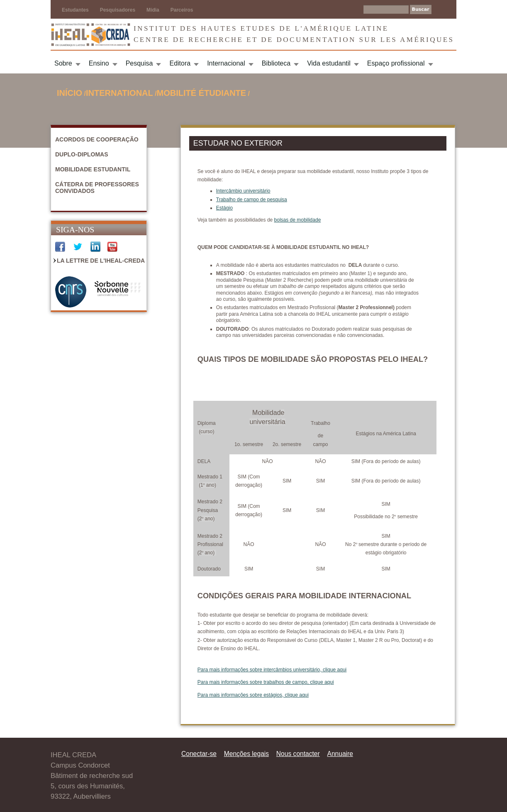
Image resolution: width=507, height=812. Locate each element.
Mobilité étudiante (202, 93)
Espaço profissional (396, 63)
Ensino (99, 63)
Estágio (224, 208)
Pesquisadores (118, 10)
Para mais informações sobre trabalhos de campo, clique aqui (266, 682)
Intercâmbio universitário (243, 191)
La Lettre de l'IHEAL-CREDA (101, 261)
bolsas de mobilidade (298, 220)
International (119, 93)
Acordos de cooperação (97, 139)
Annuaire (340, 754)
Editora (180, 63)
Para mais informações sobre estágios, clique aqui (253, 695)
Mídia (153, 10)
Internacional (226, 63)
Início (69, 93)
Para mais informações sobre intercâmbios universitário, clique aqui (272, 670)
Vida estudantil (329, 63)
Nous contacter (298, 754)
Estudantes (75, 10)
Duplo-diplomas (82, 154)
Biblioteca (276, 63)
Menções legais (246, 754)
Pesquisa (139, 63)
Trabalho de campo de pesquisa (252, 200)
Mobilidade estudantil (93, 169)
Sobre (63, 63)
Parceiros (182, 10)
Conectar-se (199, 754)
